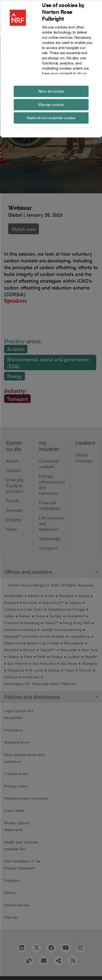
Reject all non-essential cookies (51, 117)
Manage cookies (51, 104)
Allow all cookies (51, 91)
